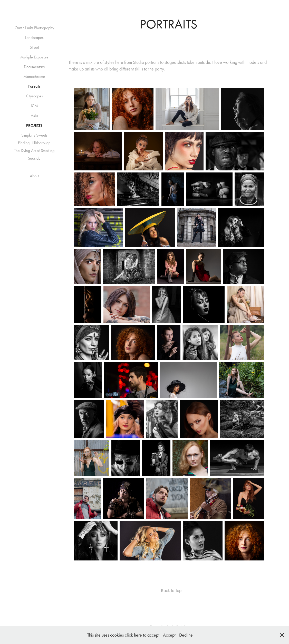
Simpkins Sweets (34, 135)
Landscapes (34, 38)
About (34, 176)
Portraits (34, 86)
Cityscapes (34, 96)
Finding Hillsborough (34, 143)
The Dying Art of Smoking (34, 151)
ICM (34, 106)
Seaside (34, 158)
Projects (34, 125)
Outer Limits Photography (34, 28)
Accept (169, 635)
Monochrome (34, 76)
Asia (34, 115)
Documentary (34, 67)
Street (34, 47)
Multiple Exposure (34, 57)
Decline (186, 635)
